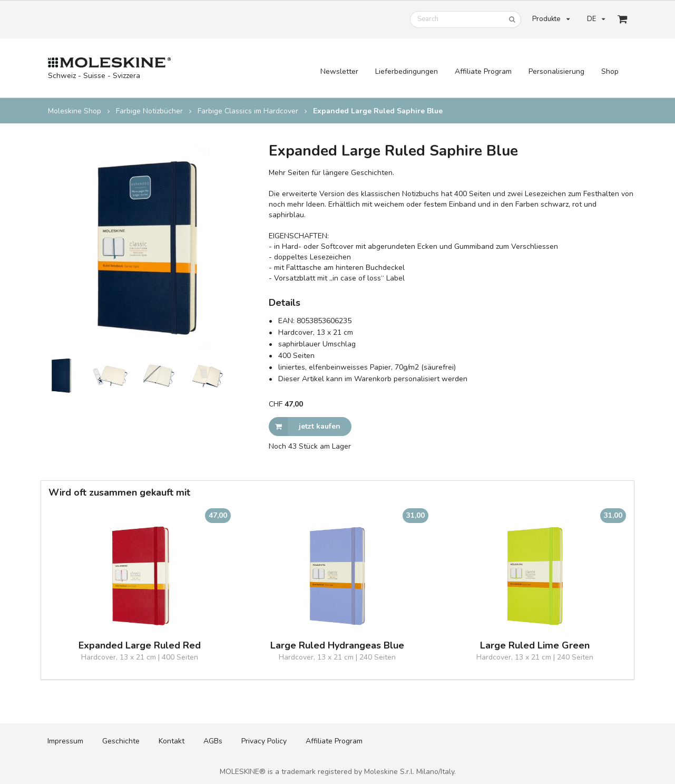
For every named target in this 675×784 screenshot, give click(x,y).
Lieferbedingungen (407, 71)
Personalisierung (556, 71)
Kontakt (172, 741)
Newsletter (339, 71)
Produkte (551, 19)
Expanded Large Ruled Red (140, 646)
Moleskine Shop (75, 111)
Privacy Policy (264, 741)
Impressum (65, 741)
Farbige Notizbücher (149, 111)
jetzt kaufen (305, 427)
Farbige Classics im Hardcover (248, 111)
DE (596, 19)
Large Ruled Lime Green (535, 646)
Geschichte (121, 741)
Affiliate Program (483, 71)
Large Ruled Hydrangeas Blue (337, 646)
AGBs (213, 741)
